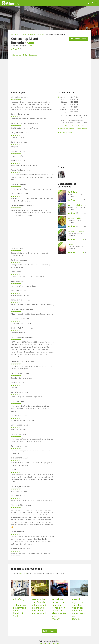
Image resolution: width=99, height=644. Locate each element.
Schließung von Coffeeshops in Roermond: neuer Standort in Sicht (20, 608)
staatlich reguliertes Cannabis (74, 125)
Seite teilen (16, 55)
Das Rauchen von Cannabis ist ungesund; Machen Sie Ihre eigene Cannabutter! (39, 606)
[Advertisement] (49, 74)
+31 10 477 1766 (66, 132)
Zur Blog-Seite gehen (49, 631)
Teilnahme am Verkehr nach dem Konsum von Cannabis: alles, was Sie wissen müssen (59, 609)
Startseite (14, 34)
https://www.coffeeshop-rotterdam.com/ (74, 129)
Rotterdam (41, 34)
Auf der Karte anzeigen (79, 39)
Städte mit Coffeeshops (27, 34)
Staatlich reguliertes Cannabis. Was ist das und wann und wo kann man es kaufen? (78, 609)
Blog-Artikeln (23, 574)
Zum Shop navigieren (31, 55)
